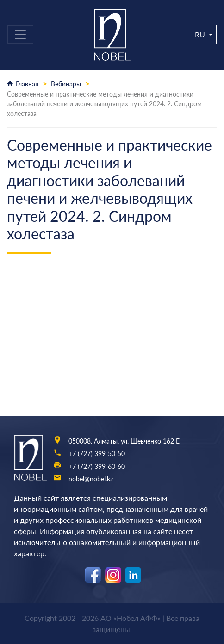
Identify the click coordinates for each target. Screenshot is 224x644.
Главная (27, 84)
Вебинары (66, 84)
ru (201, 34)
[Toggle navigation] (20, 35)
